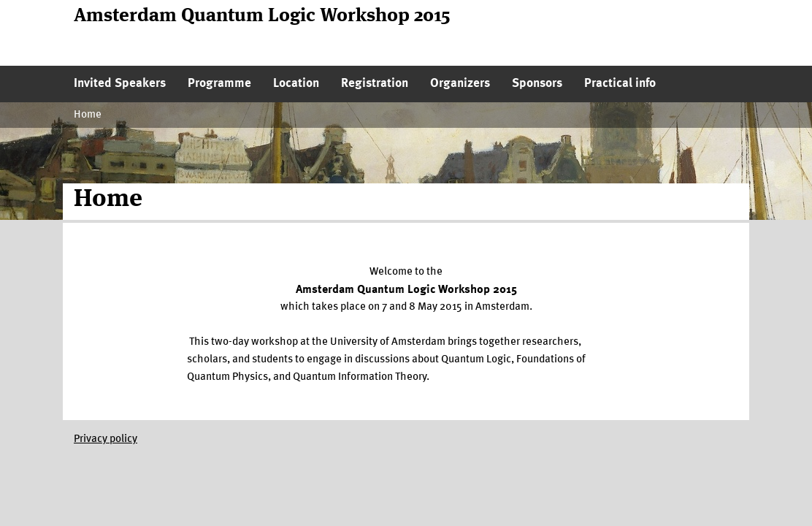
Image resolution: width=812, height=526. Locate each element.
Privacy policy (106, 439)
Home (88, 115)
